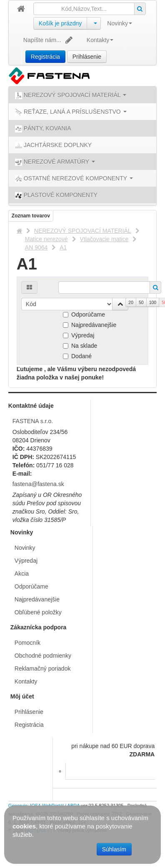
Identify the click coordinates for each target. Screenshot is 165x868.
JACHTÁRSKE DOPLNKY (53, 145)
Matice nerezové (46, 239)
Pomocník (27, 643)
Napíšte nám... (49, 40)
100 (153, 302)
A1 (63, 247)
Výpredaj (79, 335)
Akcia (22, 574)
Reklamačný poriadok (43, 668)
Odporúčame (84, 314)
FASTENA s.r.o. (33, 421)
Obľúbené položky (38, 612)
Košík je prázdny (60, 23)
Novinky (120, 23)
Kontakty (100, 40)
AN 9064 (36, 247)
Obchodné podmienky (43, 656)
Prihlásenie (87, 57)
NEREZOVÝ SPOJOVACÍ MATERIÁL (83, 231)
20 (131, 302)
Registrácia (45, 57)
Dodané (77, 356)
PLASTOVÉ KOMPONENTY (56, 195)
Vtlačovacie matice (104, 239)
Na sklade (80, 346)
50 (141, 302)
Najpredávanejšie (90, 325)
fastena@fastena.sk (38, 484)
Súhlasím (114, 849)
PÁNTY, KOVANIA (43, 129)
